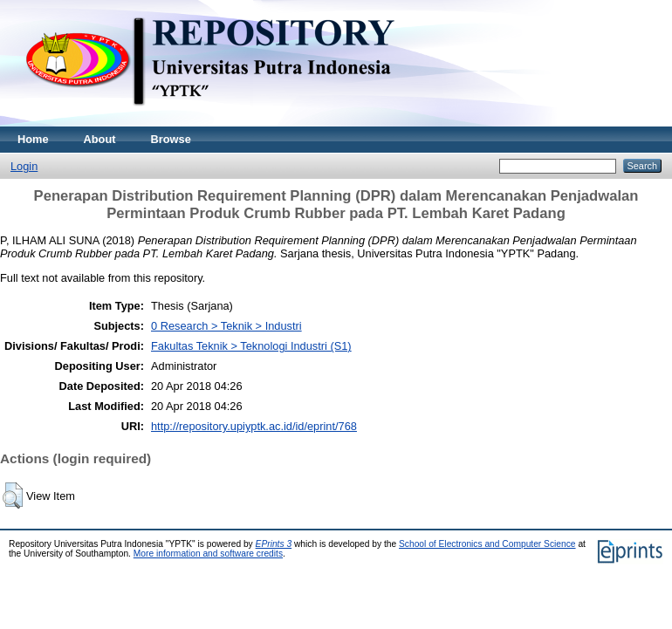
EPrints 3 (274, 544)
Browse (171, 139)
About (100, 139)
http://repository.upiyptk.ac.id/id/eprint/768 (254, 426)
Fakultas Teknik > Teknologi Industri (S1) (251, 346)
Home (33, 139)
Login (24, 166)
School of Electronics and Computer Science (487, 544)
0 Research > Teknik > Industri (226, 326)
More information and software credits (208, 554)
